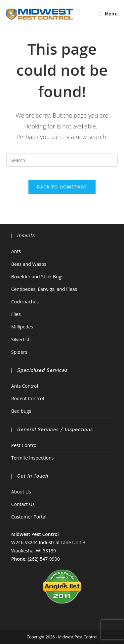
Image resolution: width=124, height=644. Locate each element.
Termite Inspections (33, 458)
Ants (16, 251)
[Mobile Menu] (109, 14)
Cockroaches (25, 302)
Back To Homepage (62, 187)
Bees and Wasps (29, 264)
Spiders (19, 352)
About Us (21, 492)
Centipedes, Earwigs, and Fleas (44, 289)
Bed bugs (21, 411)
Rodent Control (28, 398)
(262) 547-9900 (44, 559)
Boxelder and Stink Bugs (37, 277)
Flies (16, 314)
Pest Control (24, 445)
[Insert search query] (62, 160)
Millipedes (22, 327)
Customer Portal (29, 517)
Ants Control (25, 386)
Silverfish (21, 339)
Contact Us (23, 504)
